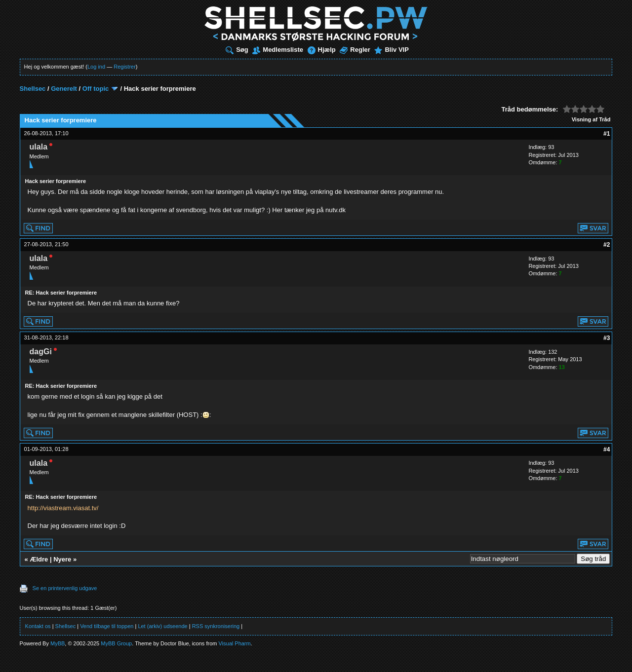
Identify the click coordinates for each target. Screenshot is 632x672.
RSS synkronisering (216, 626)
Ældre (39, 559)
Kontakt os (38, 626)
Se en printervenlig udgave (65, 588)
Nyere (62, 559)
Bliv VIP (391, 50)
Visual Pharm (234, 643)
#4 (607, 449)
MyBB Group (116, 643)
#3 (607, 338)
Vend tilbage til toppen (107, 626)
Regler (355, 50)
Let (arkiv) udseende (162, 626)
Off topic (96, 89)
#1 (607, 134)
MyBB (58, 643)
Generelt (64, 89)
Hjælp (322, 50)
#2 (607, 245)
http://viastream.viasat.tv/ (63, 508)
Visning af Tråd (591, 119)
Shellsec (33, 89)
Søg (237, 50)
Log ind (96, 67)
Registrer (125, 67)
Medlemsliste (278, 50)
